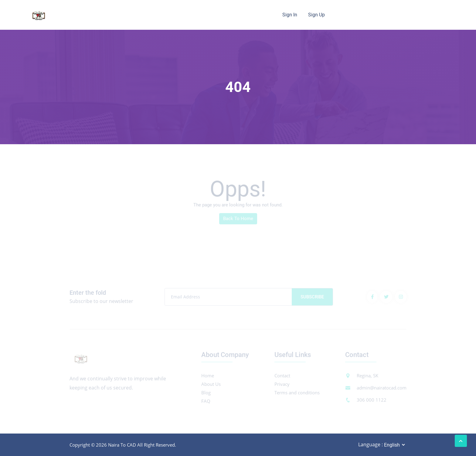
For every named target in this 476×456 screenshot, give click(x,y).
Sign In (290, 15)
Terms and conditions (297, 394)
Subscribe (312, 298)
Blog (206, 394)
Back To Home (238, 220)
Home (208, 377)
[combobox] (395, 445)
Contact (282, 377)
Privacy (282, 385)
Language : (371, 445)
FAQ (206, 402)
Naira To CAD (122, 445)
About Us (211, 385)
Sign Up (316, 15)
